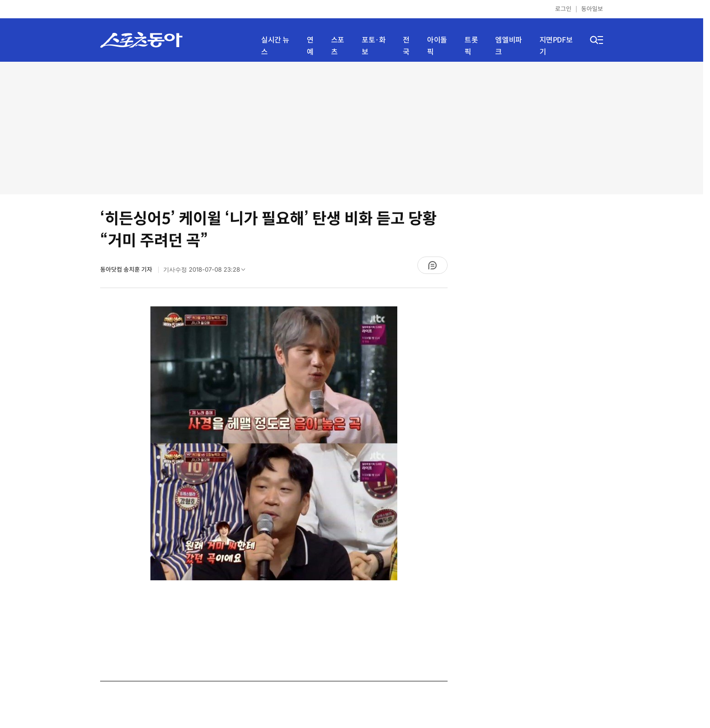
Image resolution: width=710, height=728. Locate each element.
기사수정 (207, 272)
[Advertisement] (352, 128)
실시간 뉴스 (275, 46)
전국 (406, 46)
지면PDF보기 (556, 46)
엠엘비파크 (508, 46)
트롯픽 (471, 46)
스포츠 (338, 46)
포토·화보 (374, 46)
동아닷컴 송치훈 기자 (127, 270)
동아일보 (592, 9)
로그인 (563, 9)
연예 (310, 46)
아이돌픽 (437, 46)
